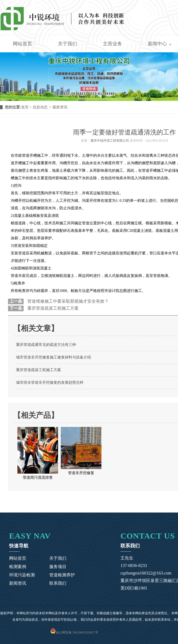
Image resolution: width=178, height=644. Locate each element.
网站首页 (22, 44)
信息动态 (40, 107)
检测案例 (18, 567)
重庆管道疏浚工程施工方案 (52, 308)
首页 (25, 107)
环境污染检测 (22, 575)
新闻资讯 (18, 583)
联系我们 (58, 583)
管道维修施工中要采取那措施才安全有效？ (67, 301)
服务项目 (58, 567)
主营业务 (112, 44)
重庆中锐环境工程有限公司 (110, 141)
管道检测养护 (62, 575)
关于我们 (67, 44)
